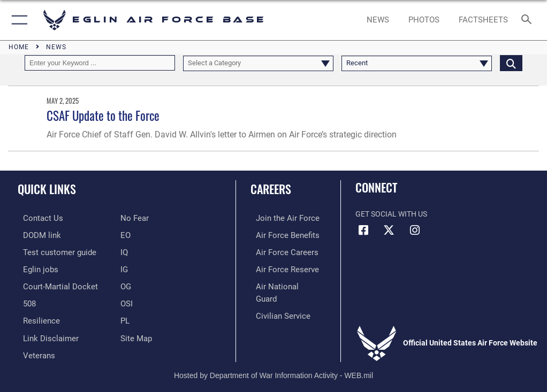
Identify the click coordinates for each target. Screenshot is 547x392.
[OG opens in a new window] (126, 283)
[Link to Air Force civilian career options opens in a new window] (275, 300)
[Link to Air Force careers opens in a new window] (279, 251)
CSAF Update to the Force (103, 115)
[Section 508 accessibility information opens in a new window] (24, 300)
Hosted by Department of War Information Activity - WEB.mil (273, 368)
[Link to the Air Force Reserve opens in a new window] (279, 267)
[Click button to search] (511, 63)
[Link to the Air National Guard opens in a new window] (281, 283)
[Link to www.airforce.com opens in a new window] (279, 218)
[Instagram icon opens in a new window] (415, 230)
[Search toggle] (528, 20)
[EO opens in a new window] (134, 218)
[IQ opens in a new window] (124, 251)
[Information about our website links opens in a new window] (43, 332)
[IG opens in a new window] (124, 267)
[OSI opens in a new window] (126, 300)
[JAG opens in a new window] (52, 283)
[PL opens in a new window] (125, 316)
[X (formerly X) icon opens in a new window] (389, 230)
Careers (271, 189)
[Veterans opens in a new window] (33, 349)
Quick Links (47, 189)
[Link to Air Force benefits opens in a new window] (280, 234)
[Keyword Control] (100, 63)
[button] (17, 20)
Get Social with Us (391, 214)
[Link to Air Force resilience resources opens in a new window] (34, 316)
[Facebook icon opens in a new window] (363, 230)
